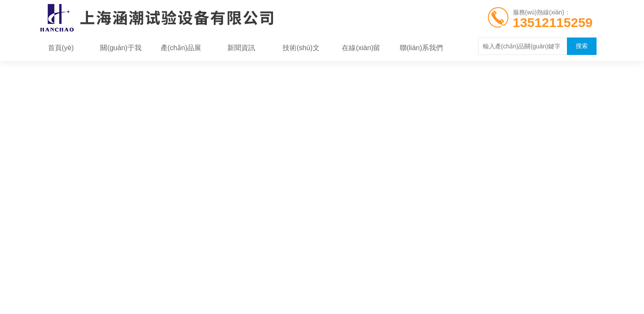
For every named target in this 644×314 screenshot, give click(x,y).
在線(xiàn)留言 (361, 50)
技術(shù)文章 (301, 50)
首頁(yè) (61, 48)
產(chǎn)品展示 (181, 50)
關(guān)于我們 (121, 50)
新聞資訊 (241, 48)
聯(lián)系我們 (421, 48)
